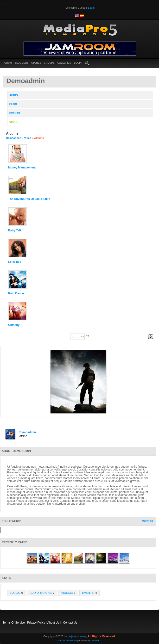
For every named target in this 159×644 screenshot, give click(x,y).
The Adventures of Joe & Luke (29, 199)
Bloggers (22, 63)
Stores (36, 63)
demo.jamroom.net (75, 636)
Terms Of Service (14, 623)
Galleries (64, 63)
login (78, 63)
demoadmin (14, 138)
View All (148, 521)
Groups (49, 63)
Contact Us (70, 623)
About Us (53, 623)
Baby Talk (15, 230)
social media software (66, 641)
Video (28, 138)
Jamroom (95, 641)
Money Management (22, 167)
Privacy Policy (36, 623)
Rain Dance (16, 293)
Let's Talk (15, 262)
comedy (14, 325)
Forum (7, 63)
